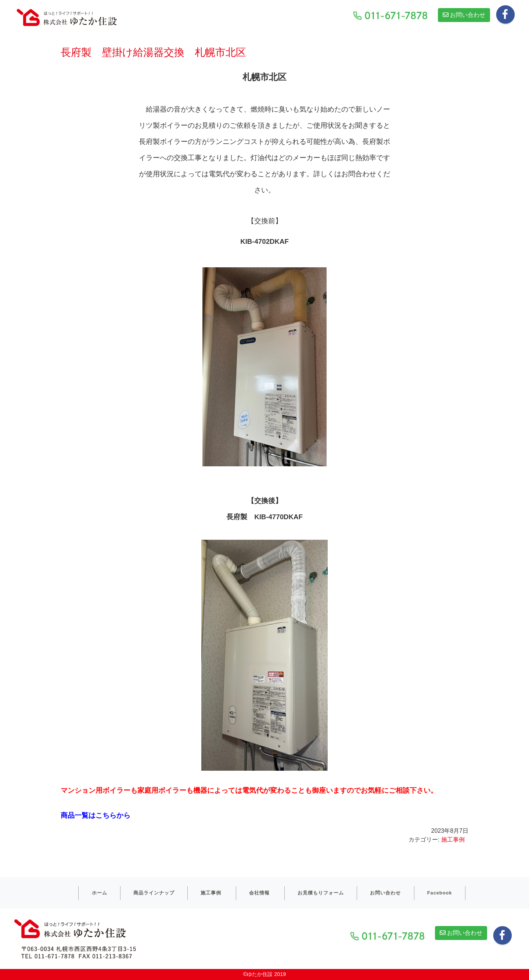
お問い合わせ (464, 15)
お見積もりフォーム (321, 893)
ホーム (100, 893)
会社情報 (259, 893)
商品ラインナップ (154, 893)
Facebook (440, 893)
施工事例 (453, 840)
